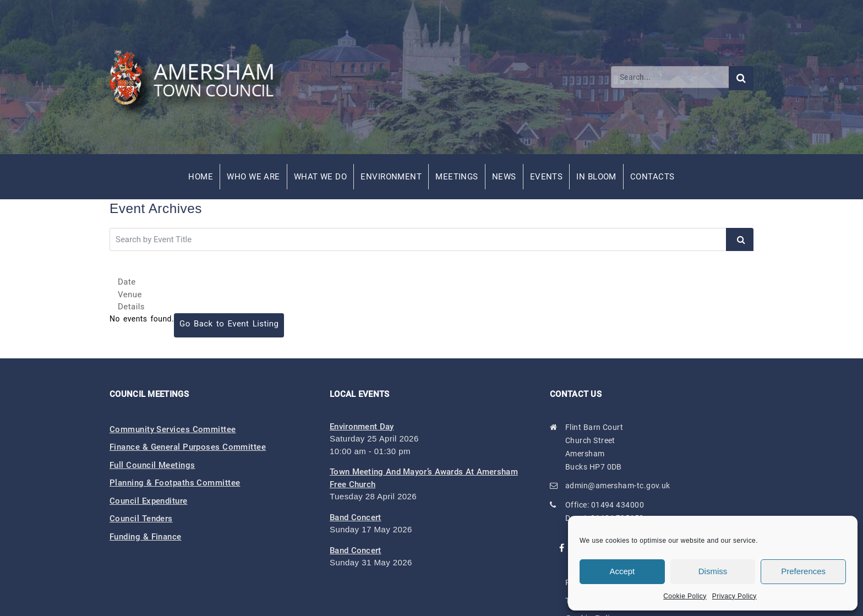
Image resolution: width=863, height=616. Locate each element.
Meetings (457, 177)
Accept (622, 571)
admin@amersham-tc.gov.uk (618, 486)
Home (201, 177)
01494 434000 (618, 505)
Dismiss (713, 571)
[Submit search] (741, 78)
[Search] (670, 77)
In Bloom (596, 177)
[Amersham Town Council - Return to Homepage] (198, 77)
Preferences (803, 571)
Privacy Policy (734, 596)
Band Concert (356, 517)
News (504, 177)
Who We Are (253, 177)
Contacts (652, 177)
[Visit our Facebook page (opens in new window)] (562, 548)
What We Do (321, 177)
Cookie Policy (685, 596)
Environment (391, 177)
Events (547, 177)
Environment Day (362, 427)
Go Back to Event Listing (229, 324)
